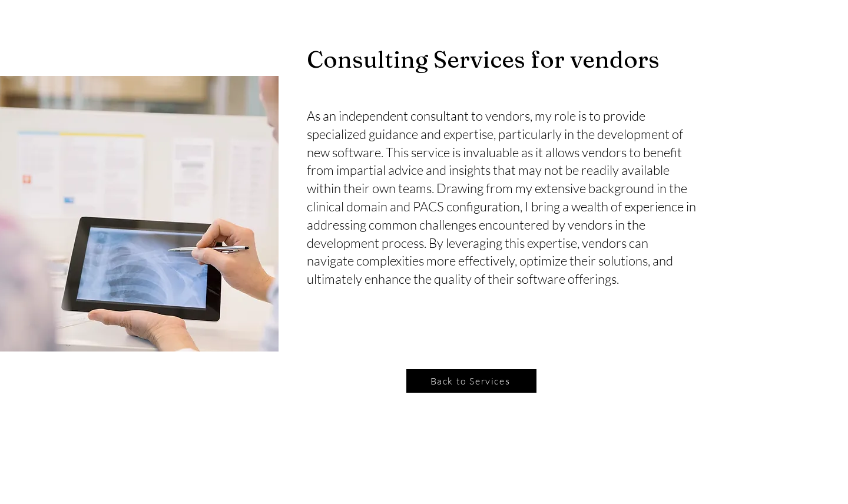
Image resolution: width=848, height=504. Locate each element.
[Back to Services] (471, 381)
